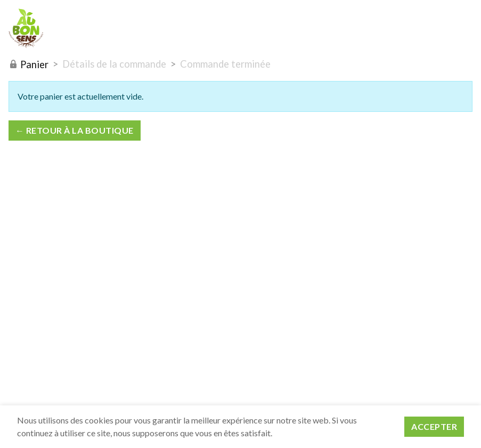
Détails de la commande (114, 64)
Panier (28, 64)
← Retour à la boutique (75, 130)
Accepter (434, 426)
